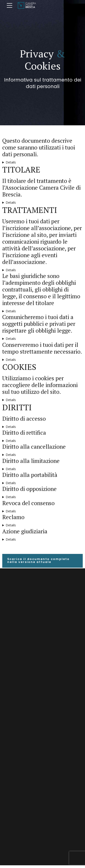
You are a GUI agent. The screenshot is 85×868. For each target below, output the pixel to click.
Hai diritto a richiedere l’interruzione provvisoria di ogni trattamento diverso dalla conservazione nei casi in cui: (42, 469)
